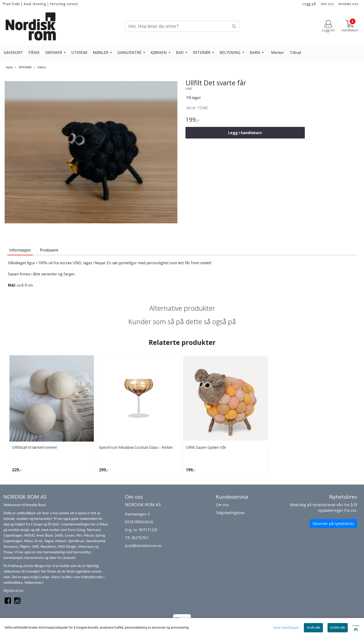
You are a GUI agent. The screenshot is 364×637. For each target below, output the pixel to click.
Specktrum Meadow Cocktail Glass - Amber (136, 447)
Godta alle (338, 627)
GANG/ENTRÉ (130, 53)
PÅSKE (34, 53)
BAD (180, 53)
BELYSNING (230, 53)
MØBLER (101, 53)
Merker (278, 53)
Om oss (327, 4)
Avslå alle (313, 627)
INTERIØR (202, 53)
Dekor (40, 67)
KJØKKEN (159, 53)
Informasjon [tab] (20, 250)
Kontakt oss (348, 4)
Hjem (9, 67)
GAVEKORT (13, 53)
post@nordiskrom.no (143, 546)
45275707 (140, 538)
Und (188, 88)
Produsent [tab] (49, 250)
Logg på (309, 4)
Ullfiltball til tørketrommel (34, 447)
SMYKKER (54, 53)
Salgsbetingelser (231, 513)
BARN (255, 53)
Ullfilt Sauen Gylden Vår (206, 447)
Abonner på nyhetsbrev (333, 524)
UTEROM (79, 53)
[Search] (182, 26)
